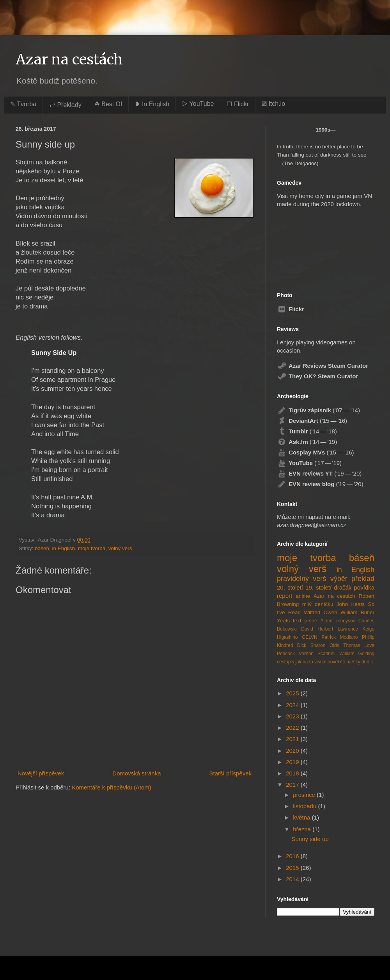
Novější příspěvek (41, 773)
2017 (293, 785)
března (303, 829)
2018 (293, 773)
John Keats (351, 604)
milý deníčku (318, 604)
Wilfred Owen (320, 612)
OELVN (310, 637)
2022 (293, 728)
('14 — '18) (307, 431)
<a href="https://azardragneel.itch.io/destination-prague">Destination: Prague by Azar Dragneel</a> (317, 246)
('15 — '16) (312, 421)
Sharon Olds (325, 645)
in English (64, 548)
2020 (293, 751)
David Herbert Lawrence (330, 629)
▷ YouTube (198, 104)
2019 (293, 762)
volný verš (120, 548)
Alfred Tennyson (338, 621)
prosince (305, 795)
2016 (293, 856)
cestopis (285, 662)
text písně (305, 621)
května (302, 817)
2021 (293, 739)
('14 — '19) (307, 442)
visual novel (327, 662)
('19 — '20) (319, 473)
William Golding (357, 654)
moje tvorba (92, 548)
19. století (318, 587)
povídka (364, 587)
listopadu (305, 806)
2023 (293, 716)
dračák (343, 587)
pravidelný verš (301, 579)
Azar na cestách (69, 60)
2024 (293, 705)
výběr (339, 579)
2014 (293, 879)
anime (303, 596)
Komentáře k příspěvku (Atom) (111, 787)
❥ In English (152, 104)
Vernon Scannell (317, 654)
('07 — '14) (318, 410)
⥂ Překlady (65, 105)
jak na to (304, 662)
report (285, 596)
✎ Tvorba (23, 104)
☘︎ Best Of (108, 104)
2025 (293, 693)
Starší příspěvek (230, 773)
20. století (290, 587)
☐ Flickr (238, 104)
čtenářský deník (356, 662)
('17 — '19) (309, 463)
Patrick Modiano (339, 637)
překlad (363, 579)
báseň (42, 548)
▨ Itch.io (273, 104)
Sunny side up (310, 839)
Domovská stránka (136, 773)
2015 (293, 868)
